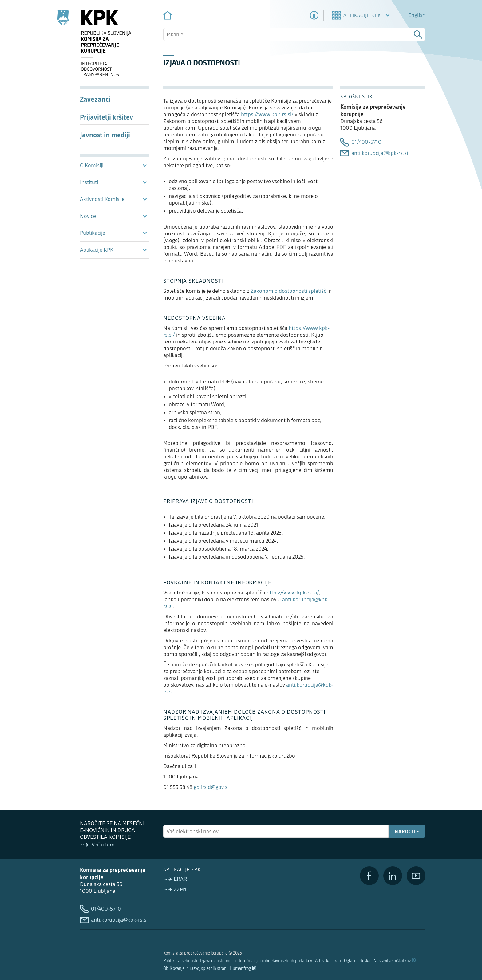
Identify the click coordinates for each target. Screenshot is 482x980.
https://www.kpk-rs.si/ (267, 114)
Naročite (407, 831)
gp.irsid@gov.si (211, 787)
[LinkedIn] (393, 876)
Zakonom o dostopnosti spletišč (288, 291)
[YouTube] (416, 876)
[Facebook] (369, 876)
